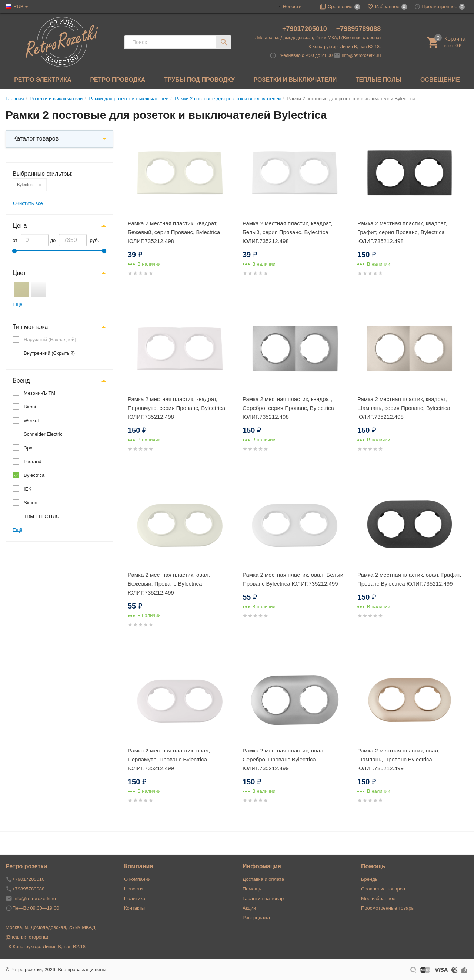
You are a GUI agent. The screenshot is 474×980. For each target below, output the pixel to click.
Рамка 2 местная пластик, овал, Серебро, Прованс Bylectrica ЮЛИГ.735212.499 (284, 759)
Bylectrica (26, 185)
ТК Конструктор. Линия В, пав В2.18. (343, 47)
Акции (249, 908)
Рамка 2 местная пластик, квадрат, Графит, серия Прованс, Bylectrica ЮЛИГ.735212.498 (402, 232)
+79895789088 (359, 29)
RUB (18, 6)
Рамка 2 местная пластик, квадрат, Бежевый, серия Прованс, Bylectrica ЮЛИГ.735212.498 (174, 232)
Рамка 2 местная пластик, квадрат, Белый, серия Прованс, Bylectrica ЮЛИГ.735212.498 (287, 232)
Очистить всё (28, 203)
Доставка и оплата (263, 879)
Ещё (18, 304)
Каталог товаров (36, 139)
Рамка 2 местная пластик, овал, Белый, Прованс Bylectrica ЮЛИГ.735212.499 (294, 579)
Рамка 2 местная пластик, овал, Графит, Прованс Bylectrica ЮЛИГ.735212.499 (409, 579)
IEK (28, 489)
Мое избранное (378, 898)
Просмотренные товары (388, 908)
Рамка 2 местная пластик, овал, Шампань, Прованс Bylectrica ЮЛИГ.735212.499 (398, 759)
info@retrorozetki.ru (361, 55)
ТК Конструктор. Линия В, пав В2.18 (46, 947)
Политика (135, 898)
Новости (292, 6)
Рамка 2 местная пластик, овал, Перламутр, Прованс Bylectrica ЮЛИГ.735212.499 (169, 759)
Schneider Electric (43, 434)
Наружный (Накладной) (50, 339)
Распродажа (256, 918)
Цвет (19, 273)
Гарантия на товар (263, 898)
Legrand (33, 462)
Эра (28, 448)
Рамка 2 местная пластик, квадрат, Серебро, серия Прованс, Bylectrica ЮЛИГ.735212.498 (288, 408)
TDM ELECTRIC (41, 516)
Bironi (30, 407)
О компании (137, 879)
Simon (31, 503)
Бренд (21, 380)
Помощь (252, 889)
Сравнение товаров (383, 889)
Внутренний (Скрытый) (49, 353)
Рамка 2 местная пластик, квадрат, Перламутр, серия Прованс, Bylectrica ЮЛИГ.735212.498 (176, 408)
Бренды (370, 879)
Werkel (31, 420)
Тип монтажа (30, 327)
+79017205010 (306, 29)
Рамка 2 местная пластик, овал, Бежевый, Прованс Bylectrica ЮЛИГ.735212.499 (169, 584)
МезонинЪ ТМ (39, 393)
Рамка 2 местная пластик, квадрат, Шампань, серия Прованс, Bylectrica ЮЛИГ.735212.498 (404, 408)
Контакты (134, 908)
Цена (20, 225)
